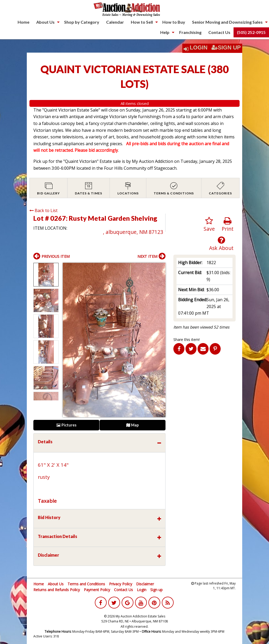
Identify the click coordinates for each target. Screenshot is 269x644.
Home (24, 22)
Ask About (221, 244)
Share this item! (187, 339)
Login (199, 48)
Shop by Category (82, 22)
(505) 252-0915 (251, 32)
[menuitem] (24, 22)
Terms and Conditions (86, 584)
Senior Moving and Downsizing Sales (227, 22)
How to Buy (174, 22)
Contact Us (219, 32)
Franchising (190, 32)
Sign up (156, 590)
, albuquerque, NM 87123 (133, 232)
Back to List (43, 210)
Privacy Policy (121, 584)
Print (228, 225)
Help (165, 32)
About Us (45, 22)
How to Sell (142, 22)
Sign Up (226, 48)
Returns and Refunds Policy (57, 590)
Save (209, 225)
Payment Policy (97, 590)
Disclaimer (145, 584)
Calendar (115, 22)
